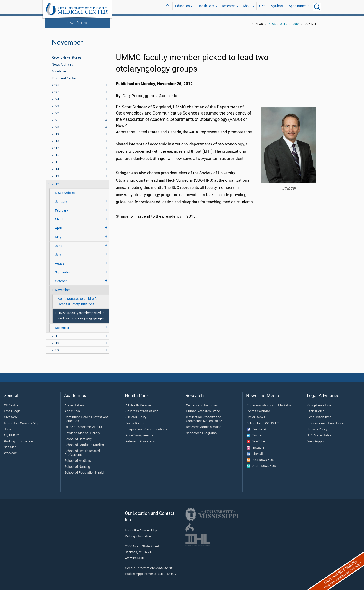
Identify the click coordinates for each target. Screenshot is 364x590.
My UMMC (11, 433)
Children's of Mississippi (142, 409)
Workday (10, 451)
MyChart (277, 7)
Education (183, 7)
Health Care (206, 7)
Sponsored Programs (201, 430)
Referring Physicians (140, 439)
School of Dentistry (78, 436)
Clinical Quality (136, 415)
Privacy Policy (317, 427)
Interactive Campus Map (22, 421)
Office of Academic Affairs (83, 424)
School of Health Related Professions (82, 450)
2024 (55, 97)
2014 (55, 166)
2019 (55, 131)
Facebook (257, 427)
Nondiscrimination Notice (326, 421)
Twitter (255, 433)
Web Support (317, 439)
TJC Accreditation (320, 433)
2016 (55, 152)
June (59, 243)
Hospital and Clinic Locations (146, 427)
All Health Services (138, 403)
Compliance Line (319, 403)
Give (262, 7)
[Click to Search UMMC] (317, 7)
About (247, 7)
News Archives (62, 62)
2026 (55, 83)
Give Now (11, 415)
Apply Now (72, 409)
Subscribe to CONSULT (263, 421)
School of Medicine (78, 458)
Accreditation (74, 403)
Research (229, 7)
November (62, 287)
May (58, 234)
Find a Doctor (135, 421)
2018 (55, 138)
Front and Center (64, 76)
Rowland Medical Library (82, 430)
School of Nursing (77, 464)
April (58, 225)
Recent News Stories (67, 55)
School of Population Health (85, 470)
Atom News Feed (262, 463)
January (61, 199)
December (62, 325)
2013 (55, 173)
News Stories (77, 22)
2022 (55, 110)
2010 (55, 340)
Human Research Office (203, 409)
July (58, 252)
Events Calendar (258, 409)
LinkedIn (256, 451)
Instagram (257, 445)
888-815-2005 (167, 571)
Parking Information (18, 439)
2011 (55, 333)
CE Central (11, 403)
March (60, 217)
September (63, 270)
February (62, 208)
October (61, 278)
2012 (296, 21)
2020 (55, 124)
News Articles (65, 190)
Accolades (59, 69)
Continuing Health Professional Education (87, 416)
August (60, 261)
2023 (55, 103)
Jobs (8, 427)
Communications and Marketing (270, 403)
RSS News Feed (261, 457)
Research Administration (204, 424)
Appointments (299, 7)
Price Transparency (139, 433)
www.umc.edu (134, 555)
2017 (55, 146)
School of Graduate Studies (84, 442)
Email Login (12, 409)
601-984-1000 (164, 565)
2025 (55, 90)
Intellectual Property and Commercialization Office (204, 416)
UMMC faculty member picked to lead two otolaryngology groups (81, 313)
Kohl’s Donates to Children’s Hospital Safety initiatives (78, 299)
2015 (55, 159)
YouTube (256, 439)
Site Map (10, 445)
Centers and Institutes (202, 403)
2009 (55, 347)
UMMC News (256, 415)
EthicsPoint (316, 409)
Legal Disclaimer (319, 415)
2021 (55, 117)
